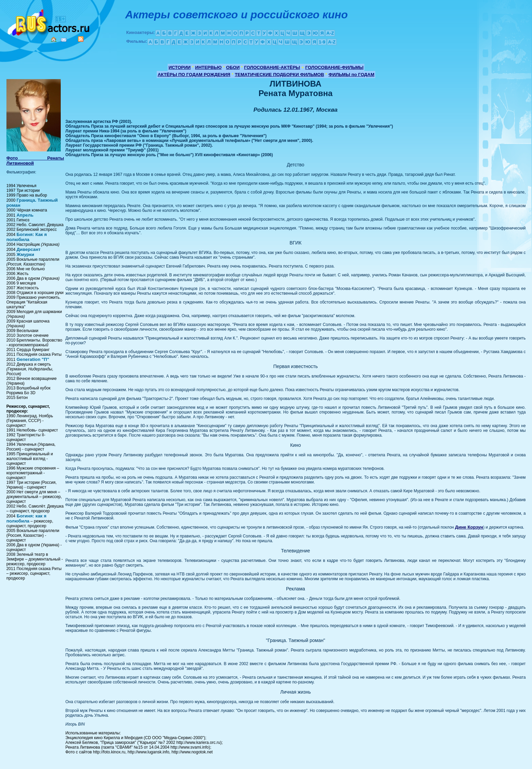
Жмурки (25, 254)
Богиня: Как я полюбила (27, 237)
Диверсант (29, 249)
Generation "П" (33, 359)
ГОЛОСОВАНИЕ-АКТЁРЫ (272, 67)
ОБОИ (233, 67)
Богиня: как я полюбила (26, 518)
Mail (64, 40)
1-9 (322, 42)
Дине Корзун (469, 527)
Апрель (25, 215)
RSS (81, 39)
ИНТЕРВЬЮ (208, 67)
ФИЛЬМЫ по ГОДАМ (351, 75)
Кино (49, 21)
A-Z (330, 33)
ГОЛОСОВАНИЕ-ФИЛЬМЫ (335, 67)
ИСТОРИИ (180, 67)
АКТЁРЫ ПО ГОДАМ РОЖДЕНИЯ (194, 75)
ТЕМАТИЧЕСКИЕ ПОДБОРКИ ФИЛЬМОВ (279, 75)
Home (54, 39)
